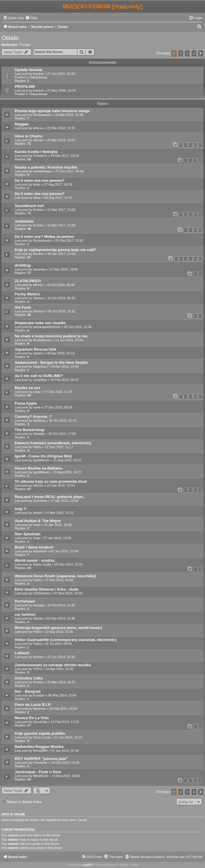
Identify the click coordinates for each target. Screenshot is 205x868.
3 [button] (187, 53)
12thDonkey (42, 593)
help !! (21, 509)
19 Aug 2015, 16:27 (67, 472)
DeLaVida (40, 722)
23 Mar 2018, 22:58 (69, 115)
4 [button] (194, 53)
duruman (39, 269)
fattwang (39, 420)
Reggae (22, 124)
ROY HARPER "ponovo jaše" (41, 759)
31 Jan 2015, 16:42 (58, 525)
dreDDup (23, 265)
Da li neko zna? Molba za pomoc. (45, 237)
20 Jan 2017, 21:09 (61, 254)
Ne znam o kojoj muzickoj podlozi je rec (51, 336)
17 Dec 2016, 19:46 (64, 269)
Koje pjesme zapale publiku (40, 733)
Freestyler (40, 763)
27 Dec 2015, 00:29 (58, 407)
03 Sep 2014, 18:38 (61, 618)
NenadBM (40, 751)
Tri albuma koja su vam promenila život (51, 481)
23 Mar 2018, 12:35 (61, 128)
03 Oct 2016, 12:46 (78, 327)
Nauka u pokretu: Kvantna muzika (46, 167)
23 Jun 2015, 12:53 (61, 485)
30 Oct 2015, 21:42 (63, 420)
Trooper (25, 45)
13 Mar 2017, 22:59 (61, 225)
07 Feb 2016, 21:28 (58, 392)
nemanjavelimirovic (47, 327)
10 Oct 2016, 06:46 (61, 285)
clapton (38, 353)
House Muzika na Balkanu (39, 468)
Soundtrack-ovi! (29, 206)
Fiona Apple (26, 403)
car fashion (25, 614)
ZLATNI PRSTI (28, 281)
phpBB (87, 865)
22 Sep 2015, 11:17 (59, 447)
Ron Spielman (28, 534)
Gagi (36, 538)
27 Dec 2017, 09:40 (69, 171)
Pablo (37, 447)
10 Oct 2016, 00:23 (61, 298)
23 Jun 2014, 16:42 (61, 657)
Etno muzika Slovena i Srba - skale (47, 589)
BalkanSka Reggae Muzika (39, 747)
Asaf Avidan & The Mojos (38, 521)
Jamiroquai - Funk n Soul (38, 772)
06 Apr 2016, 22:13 (61, 353)
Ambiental (24, 221)
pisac (37, 392)
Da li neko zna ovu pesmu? (40, 180)
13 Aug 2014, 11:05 (59, 632)
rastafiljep (40, 380)
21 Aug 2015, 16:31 (67, 460)
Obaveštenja (38, 77)
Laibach (22, 653)
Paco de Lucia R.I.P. (33, 705)
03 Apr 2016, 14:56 (65, 366)
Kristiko (38, 210)
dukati (37, 513)
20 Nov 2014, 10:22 (69, 564)
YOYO (38, 669)
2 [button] (181, 53)
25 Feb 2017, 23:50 (69, 240)
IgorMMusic (41, 460)
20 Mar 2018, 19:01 (61, 140)
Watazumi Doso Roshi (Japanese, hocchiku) (55, 576)
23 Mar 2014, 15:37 (61, 682)
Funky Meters (27, 294)
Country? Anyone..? (33, 417)
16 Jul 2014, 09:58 (58, 644)
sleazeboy (40, 366)
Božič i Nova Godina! (34, 547)
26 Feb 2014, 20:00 (63, 709)
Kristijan (39, 695)
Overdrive (40, 156)
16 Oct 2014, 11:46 (61, 605)
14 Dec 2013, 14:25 (65, 763)
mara (37, 407)
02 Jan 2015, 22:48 (64, 551)
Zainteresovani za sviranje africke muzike (53, 665)
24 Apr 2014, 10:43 (60, 669)
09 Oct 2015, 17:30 (62, 434)
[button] (201, 53)
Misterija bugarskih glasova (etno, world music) (59, 628)
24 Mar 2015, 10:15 (59, 513)
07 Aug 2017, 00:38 (58, 184)
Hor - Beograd (28, 691)
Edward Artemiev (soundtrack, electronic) (53, 443)
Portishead (25, 601)
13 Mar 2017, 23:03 (61, 210)
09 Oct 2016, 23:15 (61, 311)
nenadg (38, 605)
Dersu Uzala (42, 564)
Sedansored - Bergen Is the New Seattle (51, 362)
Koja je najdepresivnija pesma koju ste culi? (55, 250)
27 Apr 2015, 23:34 (64, 501)
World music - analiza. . (36, 560)
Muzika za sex (27, 388)
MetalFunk (40, 776)
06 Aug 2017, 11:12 (58, 198)
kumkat (38, 74)
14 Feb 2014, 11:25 (65, 722)
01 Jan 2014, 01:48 (65, 751)
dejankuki (40, 551)
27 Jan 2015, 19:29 (61, 74)
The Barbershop (30, 430)
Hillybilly (39, 434)
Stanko (38, 618)
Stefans (38, 298)
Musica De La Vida (32, 718)
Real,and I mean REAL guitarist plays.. (50, 497)
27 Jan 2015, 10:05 (57, 538)
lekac (37, 184)
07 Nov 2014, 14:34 (68, 593)
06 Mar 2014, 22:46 (62, 695)
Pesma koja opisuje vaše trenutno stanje (52, 111)
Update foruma (28, 70)
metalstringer (42, 171)
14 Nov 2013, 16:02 (66, 776)
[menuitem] (31, 18)
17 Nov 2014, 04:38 (59, 580)
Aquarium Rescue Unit (35, 349)
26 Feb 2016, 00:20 (65, 380)
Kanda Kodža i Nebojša (36, 152)
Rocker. (38, 254)
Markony (39, 709)
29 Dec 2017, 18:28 (65, 156)
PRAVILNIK (25, 86)
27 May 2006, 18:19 (61, 90)
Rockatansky (42, 115)
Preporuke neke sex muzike (40, 323)
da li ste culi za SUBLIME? (39, 376)
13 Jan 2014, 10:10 (68, 737)
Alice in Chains (29, 136)
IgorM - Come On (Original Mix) (43, 456)
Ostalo (10, 38)
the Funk (23, 307)
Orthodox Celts (29, 678)
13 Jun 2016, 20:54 (69, 340)
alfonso (38, 128)
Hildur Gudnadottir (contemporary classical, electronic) (66, 640)
